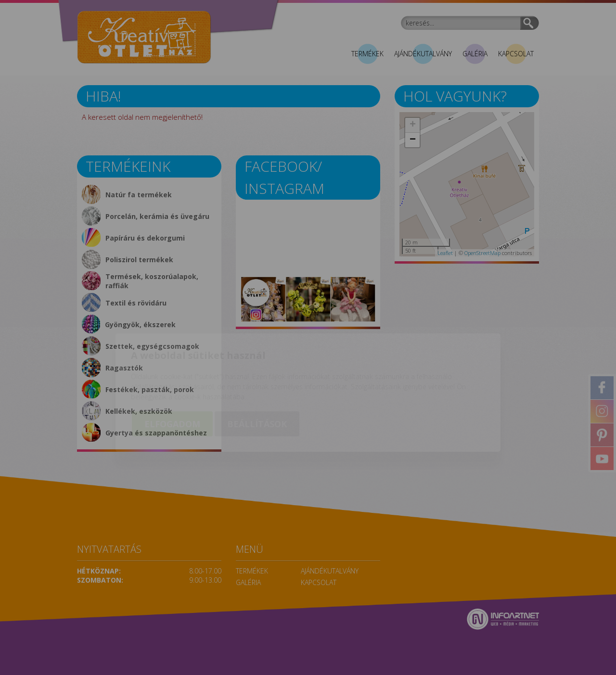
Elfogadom (172, 369)
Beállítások (257, 369)
